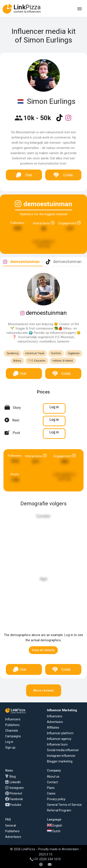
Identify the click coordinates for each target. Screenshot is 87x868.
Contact (52, 782)
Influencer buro (57, 744)
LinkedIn (15, 782)
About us (53, 777)
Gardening (13, 353)
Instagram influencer (61, 756)
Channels (12, 731)
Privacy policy (56, 799)
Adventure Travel (35, 353)
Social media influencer (63, 750)
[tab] (21, 262)
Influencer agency (59, 739)
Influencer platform (60, 733)
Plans (51, 788)
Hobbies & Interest (63, 361)
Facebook (16, 799)
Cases (51, 793)
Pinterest (16, 793)
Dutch (54, 831)
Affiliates (53, 728)
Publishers (12, 725)
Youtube (15, 805)
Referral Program (59, 810)
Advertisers (55, 722)
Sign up (10, 747)
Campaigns (13, 736)
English (55, 826)
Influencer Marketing (62, 710)
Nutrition (56, 353)
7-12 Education (37, 361)
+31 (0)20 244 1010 (45, 859)
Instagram (17, 788)
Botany (17, 361)
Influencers (13, 719)
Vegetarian (74, 353)
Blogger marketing (60, 761)
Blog (13, 777)
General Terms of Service (64, 805)
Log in (9, 742)
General (11, 826)
